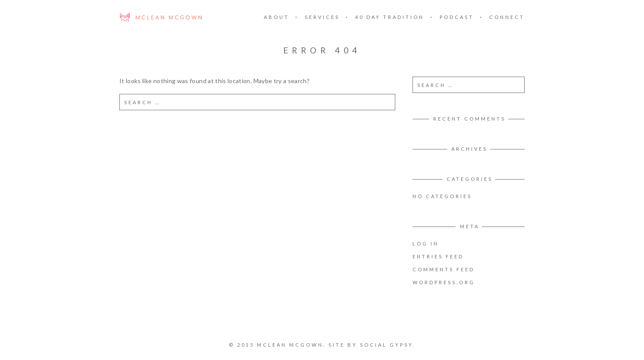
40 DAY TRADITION (390, 17)
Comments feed (444, 269)
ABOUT (277, 17)
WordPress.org (444, 282)
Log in (426, 244)
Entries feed (438, 256)
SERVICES (322, 17)
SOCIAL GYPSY (386, 345)
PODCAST (457, 17)
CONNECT (507, 17)
